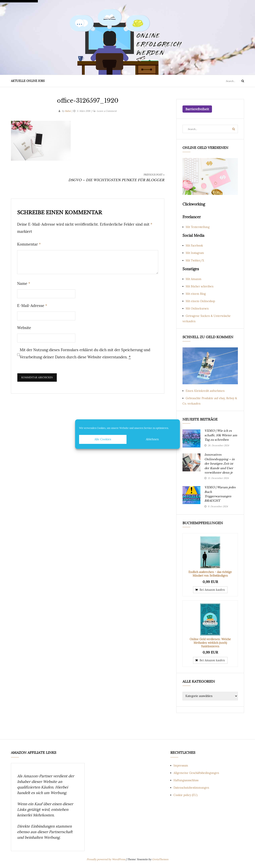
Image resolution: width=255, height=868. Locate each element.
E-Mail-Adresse (32, 306)
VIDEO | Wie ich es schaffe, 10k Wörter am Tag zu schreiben (221, 435)
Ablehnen (152, 439)
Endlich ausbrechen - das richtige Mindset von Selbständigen (210, 574)
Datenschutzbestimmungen (191, 788)
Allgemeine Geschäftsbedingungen (196, 773)
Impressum (181, 766)
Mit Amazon (194, 279)
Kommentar (29, 244)
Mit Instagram (195, 253)
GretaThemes (160, 859)
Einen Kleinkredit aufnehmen (205, 391)
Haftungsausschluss (186, 780)
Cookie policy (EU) (185, 795)
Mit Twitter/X (195, 260)
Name (24, 283)
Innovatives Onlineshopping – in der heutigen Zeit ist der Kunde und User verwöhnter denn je (220, 464)
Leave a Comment (107, 111)
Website (24, 328)
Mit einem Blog (196, 294)
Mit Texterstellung (198, 227)
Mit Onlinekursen (197, 309)
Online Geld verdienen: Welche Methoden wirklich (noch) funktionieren (210, 643)
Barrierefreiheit (197, 109)
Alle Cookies (103, 439)
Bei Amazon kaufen (212, 590)
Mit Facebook (194, 246)
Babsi (68, 111)
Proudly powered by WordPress (106, 859)
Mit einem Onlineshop (200, 301)
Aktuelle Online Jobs (28, 81)
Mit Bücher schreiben (200, 286)
